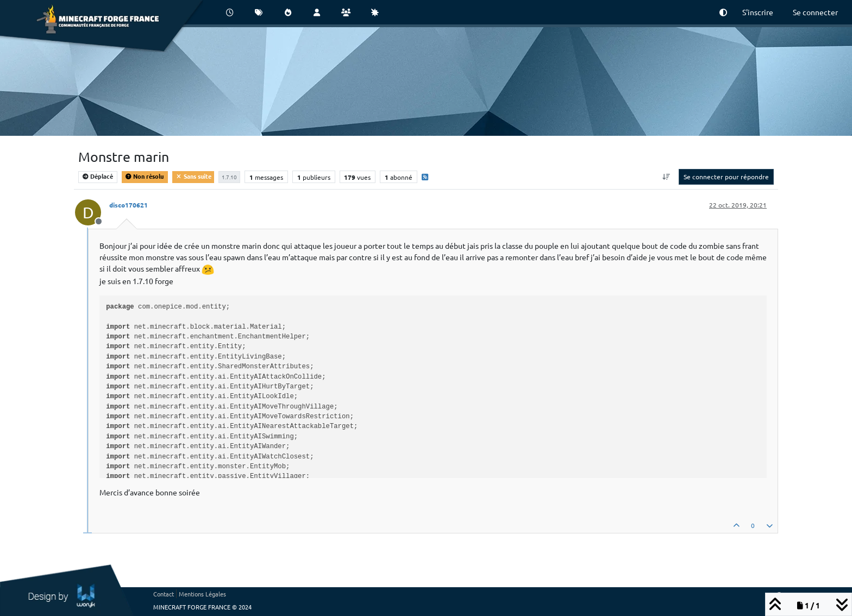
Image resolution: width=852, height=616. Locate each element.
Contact (164, 594)
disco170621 (129, 205)
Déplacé (98, 176)
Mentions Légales (202, 594)
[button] (723, 12)
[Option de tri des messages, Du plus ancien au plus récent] (666, 177)
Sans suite (193, 176)
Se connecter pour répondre (726, 177)
